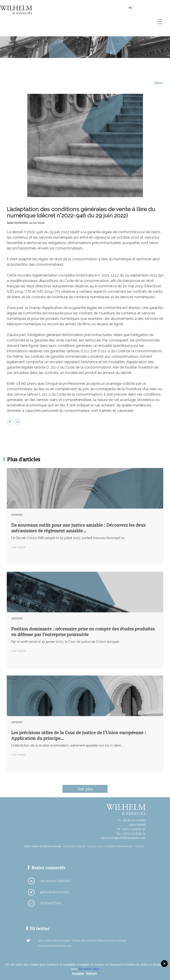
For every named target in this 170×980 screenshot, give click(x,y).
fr (130, 8)
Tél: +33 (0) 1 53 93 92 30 (131, 829)
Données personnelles (119, 846)
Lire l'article (18, 547)
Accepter (78, 973)
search (124, 8)
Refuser (92, 973)
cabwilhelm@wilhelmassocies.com (123, 838)
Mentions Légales (74, 846)
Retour (159, 83)
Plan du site (95, 846)
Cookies (139, 846)
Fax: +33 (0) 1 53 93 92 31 (131, 834)
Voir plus (85, 789)
